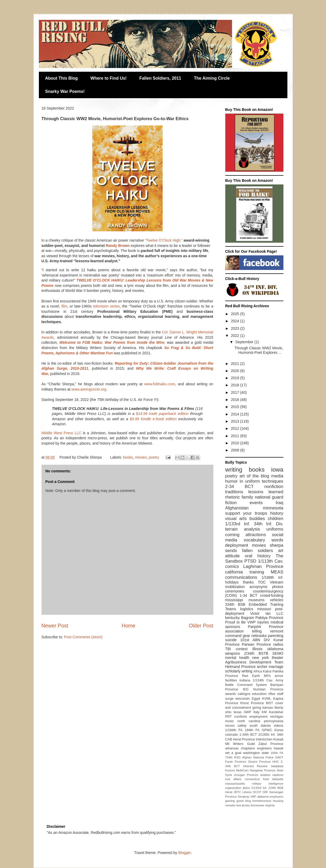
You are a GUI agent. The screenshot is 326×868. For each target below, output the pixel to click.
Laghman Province (263, 566)
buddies (257, 519)
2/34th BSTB (256, 653)
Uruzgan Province (246, 775)
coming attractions (246, 535)
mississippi (234, 600)
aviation (265, 775)
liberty (279, 708)
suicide (231, 640)
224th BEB (276, 788)
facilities (231, 680)
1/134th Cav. (263, 680)
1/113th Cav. (271, 561)
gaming (230, 801)
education (260, 694)
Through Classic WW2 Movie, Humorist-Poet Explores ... (259, 350)
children (276, 519)
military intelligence (268, 784)
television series (106, 306)
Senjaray (244, 797)
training (257, 572)
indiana (245, 680)
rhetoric (233, 497)
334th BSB (235, 604)
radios (278, 644)
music (230, 721)
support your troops (246, 513)
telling (257, 631)
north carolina (249, 721)
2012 (235, 428)
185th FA (277, 753)
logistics (247, 609)
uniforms (275, 529)
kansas (268, 708)
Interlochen (264, 739)
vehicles (277, 600)
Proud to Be (236, 622)
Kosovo (230, 770)
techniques (272, 481)
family (247, 497)
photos (278, 587)
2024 (235, 321)
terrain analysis (243, 529)
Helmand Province (240, 667)
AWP (247, 712)
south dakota (260, 726)
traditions (234, 492)
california (234, 572)
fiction (231, 503)
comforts (241, 717)
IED (246, 689)
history (277, 513)
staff (280, 694)
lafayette (278, 779)
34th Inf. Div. (269, 524)
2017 (235, 392)
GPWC (267, 730)
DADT (279, 757)
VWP (251, 622)
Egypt (256, 699)
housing (278, 801)
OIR (265, 792)
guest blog (244, 801)
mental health (237, 658)
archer (262, 667)
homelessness (262, 801)
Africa (258, 671)
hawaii (279, 748)
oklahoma (275, 649)
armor (279, 676)
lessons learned (266, 492)
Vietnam (276, 582)
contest (242, 649)
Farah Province (236, 762)
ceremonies (235, 591)
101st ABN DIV (255, 640)
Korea (279, 730)
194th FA (252, 730)
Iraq (280, 503)
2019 (235, 378)
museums (257, 600)
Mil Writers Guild (240, 744)
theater (278, 658)
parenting (276, 636)
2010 (235, 443)
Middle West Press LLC (61, 433)
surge (229, 699)
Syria (229, 775)
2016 (235, 400)
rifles (272, 694)
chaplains (248, 748)
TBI (228, 649)
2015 (235, 407)
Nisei (280, 770)
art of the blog (254, 476)
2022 (235, 336)
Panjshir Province (265, 627)
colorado (232, 735)
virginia (270, 805)
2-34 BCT (240, 487)
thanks (248, 582)
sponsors (233, 627)
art (281, 551)
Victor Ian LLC (267, 613)
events (256, 503)
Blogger (184, 853)
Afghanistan (237, 508)
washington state (256, 753)
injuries (263, 622)
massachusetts (235, 784)
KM (264, 712)
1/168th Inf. (272, 577)
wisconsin (243, 699)
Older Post (201, 626)
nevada (230, 805)
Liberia (247, 792)
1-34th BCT (248, 735)
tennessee (258, 805)
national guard (269, 497)
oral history (258, 556)
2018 (235, 385)
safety (242, 726)
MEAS (277, 572)
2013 (235, 421)
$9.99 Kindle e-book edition (153, 419)
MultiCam (242, 770)
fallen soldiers (258, 551)
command (233, 636)
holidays (232, 582)
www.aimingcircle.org (89, 389)
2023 (235, 328)
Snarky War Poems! (65, 91)
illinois (258, 649)
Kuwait (278, 739)
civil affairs (233, 779)
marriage (276, 667)
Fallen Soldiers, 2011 (160, 78)
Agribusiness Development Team (254, 662)
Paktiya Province (269, 618)
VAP (253, 797)
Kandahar (276, 712)
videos (278, 726)
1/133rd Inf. (238, 524)
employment (258, 717)
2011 (235, 436)
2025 (235, 314)
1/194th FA (234, 730)
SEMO (278, 653)
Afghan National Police (258, 757)
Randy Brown (118, 246)
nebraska (259, 636)
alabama (263, 797)
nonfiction (274, 487)
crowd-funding (272, 595)
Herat (229, 792)
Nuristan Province (268, 689)
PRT (229, 717)
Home (128, 626)
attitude (233, 556)
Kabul (267, 671)
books (128, 457)
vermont (277, 631)
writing (234, 470)
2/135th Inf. (267, 735)
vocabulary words (263, 540)
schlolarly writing (239, 671)
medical (277, 622)
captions (278, 775)
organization (233, 788)
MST (270, 703)
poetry (154, 457)
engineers (264, 748)
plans (246, 788)
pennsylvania (274, 721)
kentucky (233, 618)
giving (257, 708)
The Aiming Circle (212, 78)
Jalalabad (277, 766)
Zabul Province (271, 744)
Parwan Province (256, 644)
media (277, 476)
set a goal (233, 753)
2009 (235, 450)
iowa (277, 470)
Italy (256, 712)
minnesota (273, 508)
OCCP (257, 792)
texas (238, 712)
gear (246, 636)
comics (232, 566)
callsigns (244, 694)
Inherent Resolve (255, 766)
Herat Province (244, 739)
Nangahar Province (263, 770)
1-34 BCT (248, 595)
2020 (235, 371)
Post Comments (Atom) (83, 637)
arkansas (232, 748)
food (266, 779)
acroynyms (259, 587)
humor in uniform (243, 481)
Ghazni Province (259, 762)
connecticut (252, 779)
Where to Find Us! (109, 78)
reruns (230, 726)
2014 (235, 414)
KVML (267, 699)
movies (141, 457)
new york (261, 658)
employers (277, 797)
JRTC (237, 792)
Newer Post (55, 626)
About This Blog (62, 78)
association (235, 631)
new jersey (243, 805)
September (245, 342)
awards (231, 694)
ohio (228, 712)
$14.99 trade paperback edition (162, 414)
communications (241, 577)
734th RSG (233, 757)
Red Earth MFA (256, 676)
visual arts (236, 519)
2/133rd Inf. (259, 788)
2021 (235, 364)
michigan (277, 717)
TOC (262, 582)
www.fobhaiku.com (160, 384)
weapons (233, 653)
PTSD (250, 561)
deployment (237, 545)
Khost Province (252, 703)
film (64, 306)
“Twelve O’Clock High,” (164, 240)
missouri (264, 609)
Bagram (248, 618)
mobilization (235, 587)
